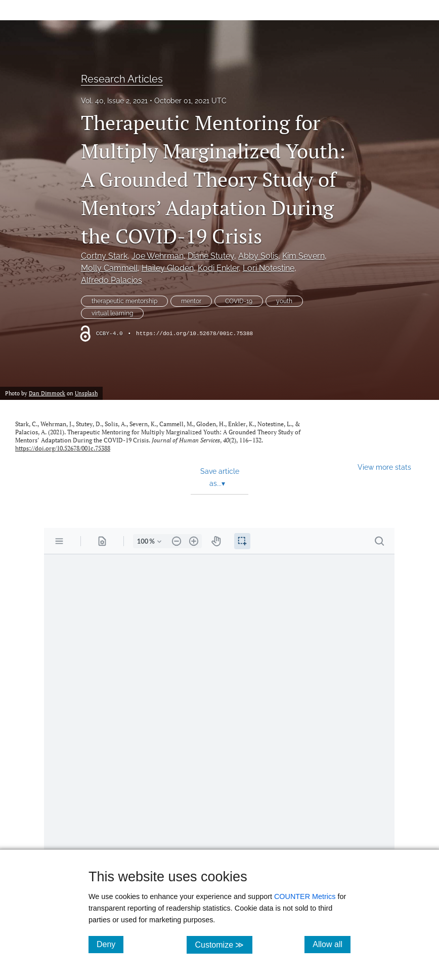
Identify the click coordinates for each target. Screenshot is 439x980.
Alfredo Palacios (112, 280)
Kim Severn (303, 256)
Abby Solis (258, 256)
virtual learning (112, 313)
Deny (110, 944)
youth (284, 301)
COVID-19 (239, 301)
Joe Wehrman (158, 256)
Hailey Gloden (168, 268)
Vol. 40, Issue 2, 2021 (114, 101)
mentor (191, 301)
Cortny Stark (104, 256)
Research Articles (122, 79)
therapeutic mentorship (124, 301)
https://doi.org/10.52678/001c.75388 (194, 334)
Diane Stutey (211, 256)
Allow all (332, 944)
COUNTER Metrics (305, 896)
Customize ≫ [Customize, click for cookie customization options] (223, 944)
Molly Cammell (109, 268)
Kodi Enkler (218, 268)
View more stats (384, 467)
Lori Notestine (269, 268)
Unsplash (86, 393)
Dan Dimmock (47, 393)
